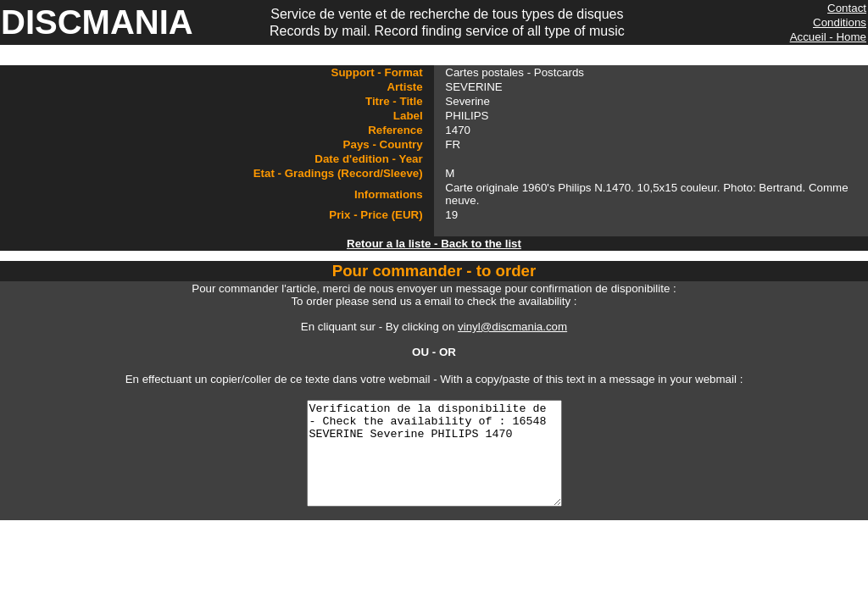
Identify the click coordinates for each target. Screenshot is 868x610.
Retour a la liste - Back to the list (434, 244)
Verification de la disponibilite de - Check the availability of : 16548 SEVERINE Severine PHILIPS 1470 (434, 463)
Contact (847, 8)
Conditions (840, 22)
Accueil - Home (828, 37)
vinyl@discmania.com (512, 327)
